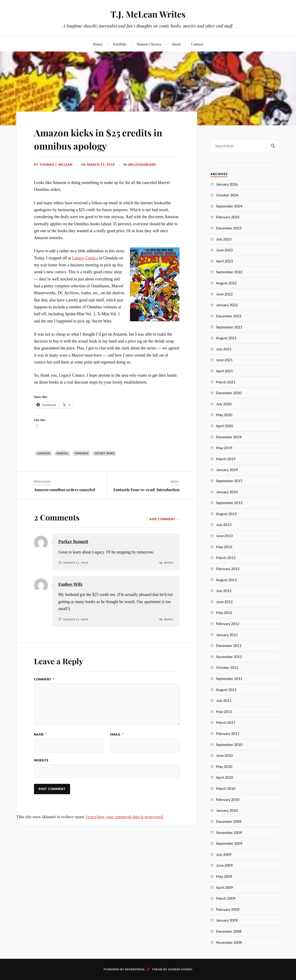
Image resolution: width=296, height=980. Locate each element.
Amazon (44, 453)
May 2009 (224, 876)
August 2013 (226, 514)
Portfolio (120, 44)
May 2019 (224, 448)
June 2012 (224, 602)
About (176, 44)
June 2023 (224, 250)
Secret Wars (105, 453)
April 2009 (224, 887)
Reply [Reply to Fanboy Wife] (169, 619)
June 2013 (224, 536)
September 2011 (229, 678)
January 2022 (227, 305)
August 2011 (226, 690)
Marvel (63, 453)
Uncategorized (142, 165)
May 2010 (224, 766)
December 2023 (229, 228)
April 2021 (224, 371)
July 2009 (224, 854)
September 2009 (229, 843)
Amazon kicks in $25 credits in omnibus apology (105, 139)
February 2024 (228, 217)
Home (98, 44)
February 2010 (228, 799)
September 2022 (229, 272)
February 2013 (228, 569)
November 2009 (229, 832)
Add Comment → (164, 519)
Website (41, 760)
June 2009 (224, 865)
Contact (197, 44)
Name (40, 734)
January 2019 (227, 470)
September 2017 (229, 481)
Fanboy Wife (70, 584)
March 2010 (226, 788)
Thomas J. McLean (56, 165)
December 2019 (229, 437)
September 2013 (229, 503)
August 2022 (226, 283)
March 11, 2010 (101, 165)
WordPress (135, 969)
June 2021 (224, 360)
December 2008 (229, 931)
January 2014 (227, 492)
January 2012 (227, 635)
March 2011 (226, 722)
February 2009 (228, 909)
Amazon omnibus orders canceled (65, 490)
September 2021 (229, 327)
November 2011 (229, 657)
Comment (44, 679)
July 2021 (224, 349)
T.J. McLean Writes (148, 14)
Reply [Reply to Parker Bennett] (169, 563)
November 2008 (229, 942)
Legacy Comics (85, 258)
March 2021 (226, 382)
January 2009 (227, 920)
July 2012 (224, 591)
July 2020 (224, 404)
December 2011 (229, 645)
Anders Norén (180, 969)
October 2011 (227, 667)
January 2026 (227, 184)
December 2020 (229, 393)
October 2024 (227, 195)
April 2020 (224, 426)
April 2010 (224, 777)
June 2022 (224, 294)
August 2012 (226, 580)
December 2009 (229, 821)
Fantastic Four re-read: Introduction (146, 490)
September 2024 (229, 206)
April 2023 (224, 261)
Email (117, 734)
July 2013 (224, 525)
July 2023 (224, 239)
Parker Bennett (73, 541)
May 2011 (224, 711)
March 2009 (226, 898)
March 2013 (226, 558)
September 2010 (229, 744)
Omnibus (82, 453)
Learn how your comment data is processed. (125, 817)
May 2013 (224, 547)
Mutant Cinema (149, 44)
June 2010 (224, 755)
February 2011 (228, 733)
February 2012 (228, 624)
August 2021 (226, 338)
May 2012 (224, 612)
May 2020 (224, 415)
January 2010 (227, 810)
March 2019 (226, 459)
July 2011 (224, 700)
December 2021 (229, 316)
